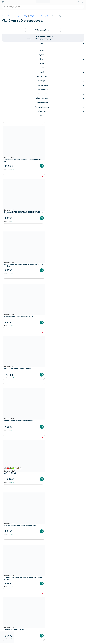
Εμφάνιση (27, 39)
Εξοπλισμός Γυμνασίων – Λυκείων (10, 584)
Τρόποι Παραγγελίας (7, 600)
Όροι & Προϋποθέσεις (7, 612)
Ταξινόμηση (39, 39)
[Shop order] (53, 39)
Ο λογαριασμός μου (48, 600)
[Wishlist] (39, 124)
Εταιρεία (45, 575)
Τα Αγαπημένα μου (48, 603)
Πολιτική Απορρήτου (63, 541)
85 (59, 441)
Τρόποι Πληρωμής (6, 603)
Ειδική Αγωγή (5, 592)
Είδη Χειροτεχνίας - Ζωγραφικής (39, 16)
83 (48, 441)
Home (3, 16)
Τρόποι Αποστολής (7, 606)
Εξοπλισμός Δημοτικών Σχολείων (10, 581)
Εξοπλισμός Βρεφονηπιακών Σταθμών (12, 575)
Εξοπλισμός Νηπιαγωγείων (9, 578)
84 (53, 441)
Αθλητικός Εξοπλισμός (8, 589)
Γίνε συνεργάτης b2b (48, 589)
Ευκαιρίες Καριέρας (48, 586)
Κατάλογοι (46, 581)
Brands (45, 584)
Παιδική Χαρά (5, 586)
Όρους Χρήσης (46, 541)
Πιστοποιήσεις (47, 578)
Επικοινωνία (46, 606)
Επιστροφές (5, 609)
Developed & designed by (43, 642)
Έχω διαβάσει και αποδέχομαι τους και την (43, 541)
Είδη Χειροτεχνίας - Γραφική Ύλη (18, 16)
